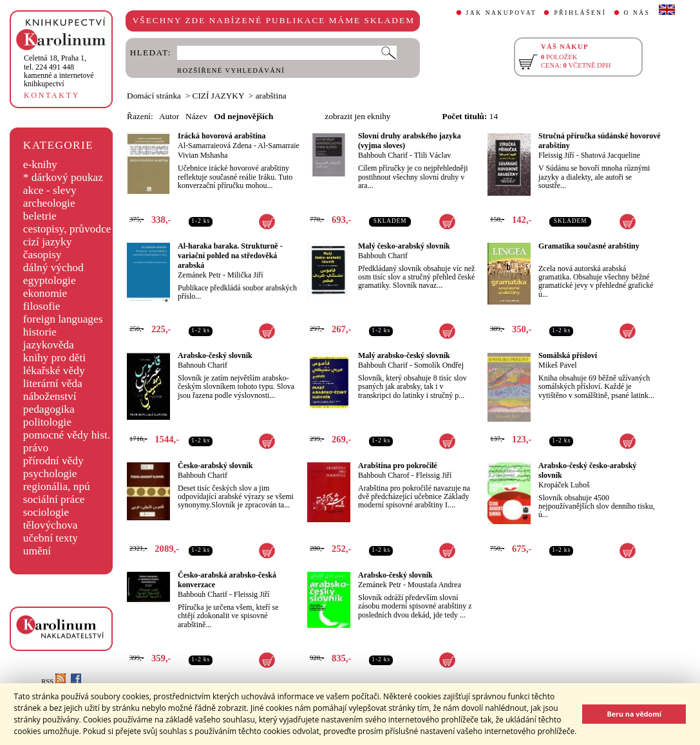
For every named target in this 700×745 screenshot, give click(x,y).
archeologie (49, 203)
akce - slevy (50, 190)
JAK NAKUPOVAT (502, 13)
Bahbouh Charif (383, 155)
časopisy (43, 255)
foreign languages (63, 319)
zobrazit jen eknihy (357, 116)
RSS (53, 682)
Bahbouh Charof (384, 475)
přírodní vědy (53, 461)
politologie (47, 422)
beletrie (40, 216)
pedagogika (49, 409)
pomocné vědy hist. (67, 435)
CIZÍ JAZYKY (219, 96)
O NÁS (637, 13)
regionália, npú (57, 486)
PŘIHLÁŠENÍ (580, 13)
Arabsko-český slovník (215, 355)
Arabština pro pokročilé (398, 466)
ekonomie (45, 293)
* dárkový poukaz (63, 177)
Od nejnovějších (243, 116)
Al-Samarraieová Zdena (215, 146)
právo (36, 448)
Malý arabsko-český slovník (404, 355)
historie (40, 332)
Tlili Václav (432, 155)
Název (196, 116)
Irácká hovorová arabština (222, 136)
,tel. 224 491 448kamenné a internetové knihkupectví (59, 71)
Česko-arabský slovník (215, 466)
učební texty (51, 538)
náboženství (50, 396)
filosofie (42, 306)
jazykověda (49, 345)
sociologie (46, 512)
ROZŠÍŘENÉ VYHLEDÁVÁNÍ (231, 71)
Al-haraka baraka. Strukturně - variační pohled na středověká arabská (230, 256)
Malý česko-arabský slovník (404, 246)
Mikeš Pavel (558, 365)
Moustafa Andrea (434, 585)
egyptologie (50, 280)
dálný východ (53, 268)
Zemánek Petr (199, 275)
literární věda (53, 383)
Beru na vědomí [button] (634, 714)
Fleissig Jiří (556, 155)
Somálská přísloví (568, 355)
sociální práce (54, 499)
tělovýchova (51, 525)
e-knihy (40, 165)
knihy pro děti (54, 358)
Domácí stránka (154, 96)
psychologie (50, 474)
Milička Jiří (245, 275)
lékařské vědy (54, 371)
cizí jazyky (48, 242)
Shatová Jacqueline (610, 155)
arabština (271, 96)
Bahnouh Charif (203, 365)
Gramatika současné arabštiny (589, 246)
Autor (169, 116)
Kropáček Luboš (564, 485)
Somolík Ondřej (439, 365)
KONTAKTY (52, 95)
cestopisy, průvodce (67, 229)
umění (37, 551)
